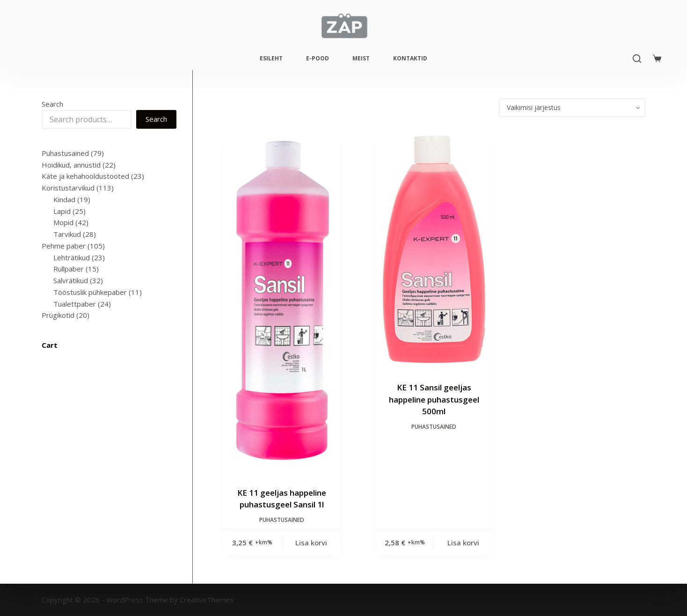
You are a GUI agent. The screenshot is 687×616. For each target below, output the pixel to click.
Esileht (271, 58)
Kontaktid (410, 58)
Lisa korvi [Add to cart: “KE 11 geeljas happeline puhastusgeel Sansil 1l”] (311, 543)
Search (52, 104)
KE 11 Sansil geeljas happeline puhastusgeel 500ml (434, 399)
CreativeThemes (207, 600)
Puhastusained (282, 520)
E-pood (318, 58)
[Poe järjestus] (572, 108)
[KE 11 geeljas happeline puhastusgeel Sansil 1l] (282, 302)
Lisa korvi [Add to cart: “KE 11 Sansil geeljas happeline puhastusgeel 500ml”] (463, 543)
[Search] (637, 59)
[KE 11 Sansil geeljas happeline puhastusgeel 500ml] (434, 249)
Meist (361, 58)
